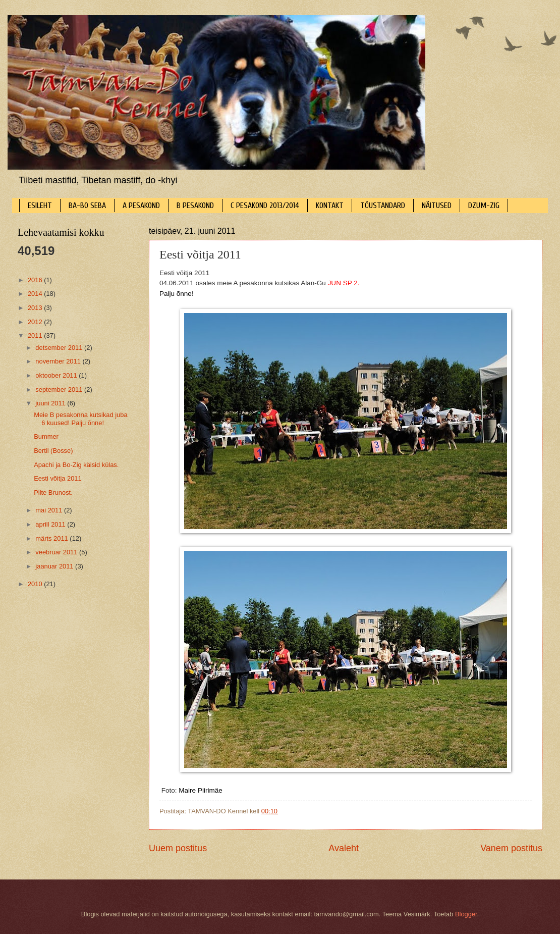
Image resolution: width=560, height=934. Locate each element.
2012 (36, 322)
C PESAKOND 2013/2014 (265, 205)
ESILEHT (40, 205)
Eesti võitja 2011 (58, 478)
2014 (36, 294)
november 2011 (59, 361)
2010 (36, 584)
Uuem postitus (178, 848)
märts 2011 (52, 538)
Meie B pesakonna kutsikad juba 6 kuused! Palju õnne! (80, 419)
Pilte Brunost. (53, 492)
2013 (36, 308)
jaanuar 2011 (55, 566)
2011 (36, 335)
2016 (36, 280)
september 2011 (60, 390)
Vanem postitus (511, 848)
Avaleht (344, 848)
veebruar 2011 (57, 552)
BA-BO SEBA (87, 205)
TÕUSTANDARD (383, 205)
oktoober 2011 (57, 375)
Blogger (466, 914)
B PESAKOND (195, 205)
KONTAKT (330, 205)
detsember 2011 (60, 348)
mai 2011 (50, 510)
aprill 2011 (51, 524)
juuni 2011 (51, 403)
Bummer (46, 436)
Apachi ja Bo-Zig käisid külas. (76, 465)
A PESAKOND (141, 205)
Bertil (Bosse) (53, 451)
